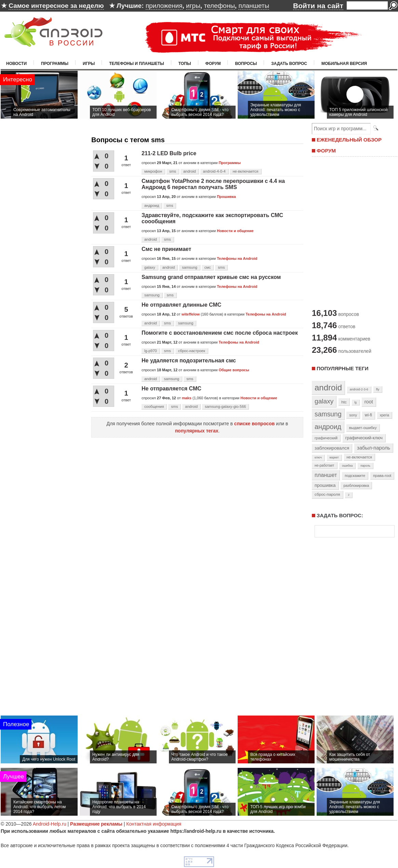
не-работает (324, 465)
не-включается (245, 171)
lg (356, 402)
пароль (365, 466)
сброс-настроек (192, 351)
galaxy (150, 267)
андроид (152, 205)
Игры (89, 64)
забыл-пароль (374, 448)
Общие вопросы (234, 370)
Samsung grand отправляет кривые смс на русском (211, 277)
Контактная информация (154, 824)
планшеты (254, 6)
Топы (185, 64)
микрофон (153, 171)
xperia (384, 415)
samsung (190, 267)
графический (326, 438)
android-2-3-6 (359, 389)
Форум (213, 64)
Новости (16, 64)
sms (173, 171)
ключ (318, 457)
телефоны (219, 6)
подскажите (355, 476)
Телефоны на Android (237, 258)
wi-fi (368, 415)
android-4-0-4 (214, 171)
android (190, 171)
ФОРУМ (326, 151)
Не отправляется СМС (171, 389)
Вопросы (246, 64)
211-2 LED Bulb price (169, 153)
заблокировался (332, 448)
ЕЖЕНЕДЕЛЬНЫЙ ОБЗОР (349, 140)
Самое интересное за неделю (56, 6)
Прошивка (226, 197)
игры (193, 6)
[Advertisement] (353, 232)
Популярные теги (342, 368)
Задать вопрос (289, 64)
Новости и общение (235, 231)
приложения (164, 6)
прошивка (325, 485)
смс (208, 267)
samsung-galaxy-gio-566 (225, 406)
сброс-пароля (327, 494)
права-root (382, 476)
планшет (326, 475)
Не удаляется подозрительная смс (189, 360)
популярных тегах (197, 431)
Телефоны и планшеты (137, 64)
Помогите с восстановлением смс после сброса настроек (220, 333)
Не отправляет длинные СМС (181, 305)
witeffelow (191, 314)
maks (187, 398)
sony (353, 415)
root (369, 402)
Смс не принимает (166, 249)
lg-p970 (151, 351)
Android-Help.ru (50, 824)
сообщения (154, 406)
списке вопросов (255, 424)
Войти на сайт (318, 6)
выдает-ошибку (363, 428)
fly (378, 389)
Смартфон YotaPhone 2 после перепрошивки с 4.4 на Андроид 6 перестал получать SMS (213, 184)
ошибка (347, 466)
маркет (334, 457)
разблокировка (356, 485)
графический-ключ (364, 438)
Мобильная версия (344, 64)
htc (344, 402)
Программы (55, 64)
